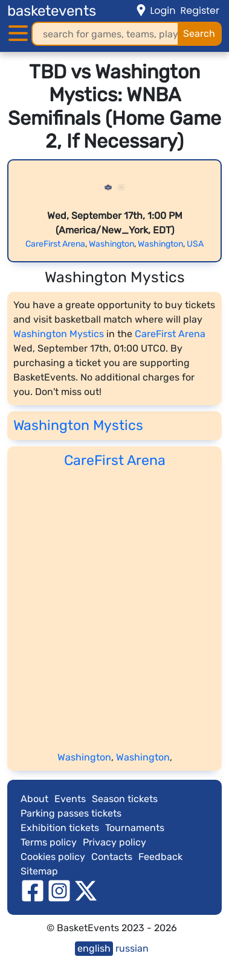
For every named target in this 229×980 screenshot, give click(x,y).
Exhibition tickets (60, 828)
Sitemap (39, 871)
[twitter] (86, 890)
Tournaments (135, 828)
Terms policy (49, 842)
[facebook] (33, 890)
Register (200, 11)
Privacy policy (114, 842)
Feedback (160, 857)
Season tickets (125, 799)
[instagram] (59, 890)
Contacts (112, 857)
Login (163, 11)
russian (132, 948)
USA (195, 244)
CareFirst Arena (55, 244)
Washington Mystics (59, 334)
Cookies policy (53, 857)
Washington (111, 244)
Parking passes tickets (71, 813)
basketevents (52, 11)
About (34, 799)
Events (70, 799)
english (94, 948)
